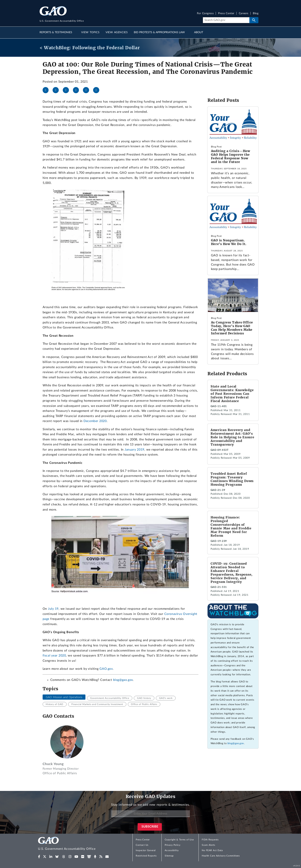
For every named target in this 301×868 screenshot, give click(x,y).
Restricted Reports (146, 856)
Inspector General (146, 850)
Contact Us (142, 845)
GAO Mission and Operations (64, 697)
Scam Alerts (208, 845)
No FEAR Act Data (212, 850)
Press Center (226, 14)
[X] (57, 90)
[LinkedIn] (67, 90)
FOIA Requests (210, 840)
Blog (256, 14)
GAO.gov (106, 669)
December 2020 (95, 421)
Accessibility (172, 850)
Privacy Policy (173, 845)
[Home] (74, 844)
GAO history (144, 698)
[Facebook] (47, 90)
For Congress (205, 14)
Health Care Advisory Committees (221, 856)
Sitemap (169, 856)
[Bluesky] (78, 90)
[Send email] (98, 90)
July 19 (53, 609)
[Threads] (88, 90)
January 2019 (134, 450)
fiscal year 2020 (54, 656)
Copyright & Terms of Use (179, 840)
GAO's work (166, 698)
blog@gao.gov (123, 680)
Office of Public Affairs (144, 704)
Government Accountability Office (110, 698)
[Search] (226, 20)
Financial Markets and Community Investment (97, 704)
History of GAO (55, 704)
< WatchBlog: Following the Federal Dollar (90, 48)
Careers (244, 14)
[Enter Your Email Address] (150, 814)
